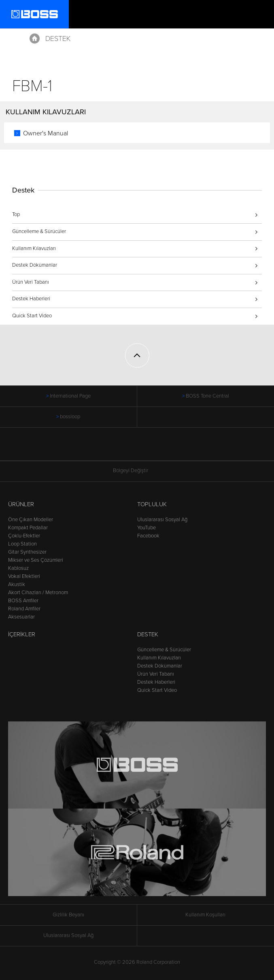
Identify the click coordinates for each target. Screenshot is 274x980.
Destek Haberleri (31, 299)
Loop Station (22, 544)
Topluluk (152, 504)
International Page (70, 396)
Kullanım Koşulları (205, 915)
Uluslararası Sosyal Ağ (162, 520)
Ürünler (21, 504)
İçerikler (22, 634)
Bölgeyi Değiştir (137, 471)
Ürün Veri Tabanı (31, 282)
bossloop (70, 417)
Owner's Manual (46, 133)
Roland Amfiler (24, 609)
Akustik (17, 584)
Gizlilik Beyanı (68, 915)
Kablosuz (18, 568)
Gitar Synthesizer (27, 552)
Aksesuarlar (21, 617)
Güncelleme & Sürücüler (39, 231)
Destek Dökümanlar (35, 265)
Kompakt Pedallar (28, 528)
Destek (58, 39)
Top (16, 214)
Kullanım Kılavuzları (34, 248)
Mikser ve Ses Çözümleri (36, 560)
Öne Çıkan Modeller (31, 520)
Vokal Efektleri (24, 576)
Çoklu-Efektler (24, 536)
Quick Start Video (32, 316)
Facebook (148, 536)
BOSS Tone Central (207, 396)
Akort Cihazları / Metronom (38, 593)
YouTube (147, 528)
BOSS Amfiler (23, 601)
